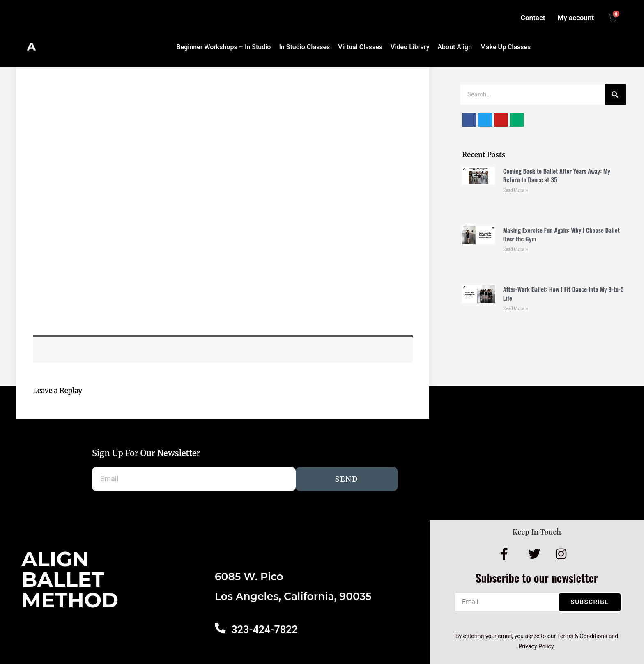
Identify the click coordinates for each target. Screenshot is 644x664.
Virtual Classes (360, 47)
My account (576, 18)
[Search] (615, 94)
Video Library (410, 47)
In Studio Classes (304, 47)
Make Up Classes (505, 47)
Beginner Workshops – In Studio (223, 47)
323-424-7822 (263, 630)
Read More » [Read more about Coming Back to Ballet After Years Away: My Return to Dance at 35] (515, 190)
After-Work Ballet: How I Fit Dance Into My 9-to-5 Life (563, 293)
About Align (455, 47)
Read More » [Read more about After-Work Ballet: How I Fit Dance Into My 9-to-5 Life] (515, 309)
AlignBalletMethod (70, 580)
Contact (533, 18)
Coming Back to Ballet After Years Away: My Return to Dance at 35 (557, 175)
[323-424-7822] (220, 627)
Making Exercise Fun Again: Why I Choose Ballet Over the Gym (561, 234)
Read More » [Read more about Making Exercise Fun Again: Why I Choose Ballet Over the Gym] (515, 249)
